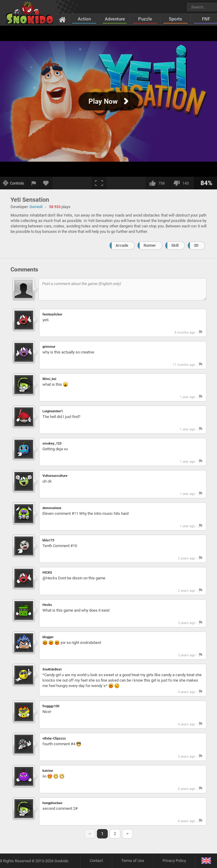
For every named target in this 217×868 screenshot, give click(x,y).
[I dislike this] (182, 183)
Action (84, 19)
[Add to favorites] (46, 183)
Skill (175, 245)
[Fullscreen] (99, 183)
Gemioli (36, 207)
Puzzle (145, 19)
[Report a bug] (34, 183)
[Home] (62, 19)
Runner (150, 245)
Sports (175, 19)
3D (196, 245)
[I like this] (158, 183)
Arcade (122, 245)
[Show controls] (14, 183)
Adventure (115, 19)
